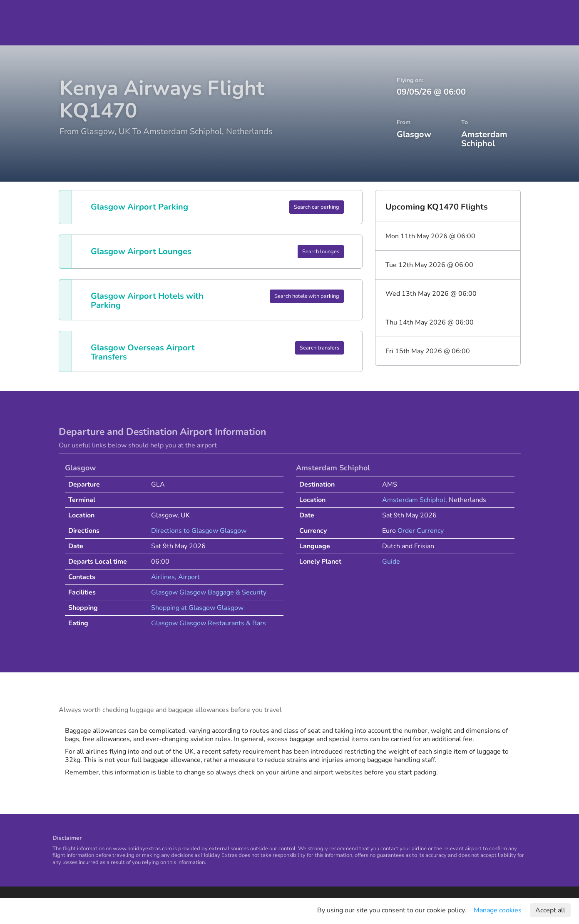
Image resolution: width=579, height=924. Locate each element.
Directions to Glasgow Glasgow (199, 531)
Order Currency (421, 531)
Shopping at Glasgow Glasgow (197, 608)
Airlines (163, 577)
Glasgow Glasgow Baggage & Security (209, 592)
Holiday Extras (35, 23)
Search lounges (321, 252)
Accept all (550, 910)
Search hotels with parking (307, 296)
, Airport (187, 577)
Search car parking (317, 207)
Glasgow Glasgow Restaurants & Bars (209, 623)
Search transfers (319, 348)
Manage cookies (498, 910)
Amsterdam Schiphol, (415, 500)
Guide (391, 562)
